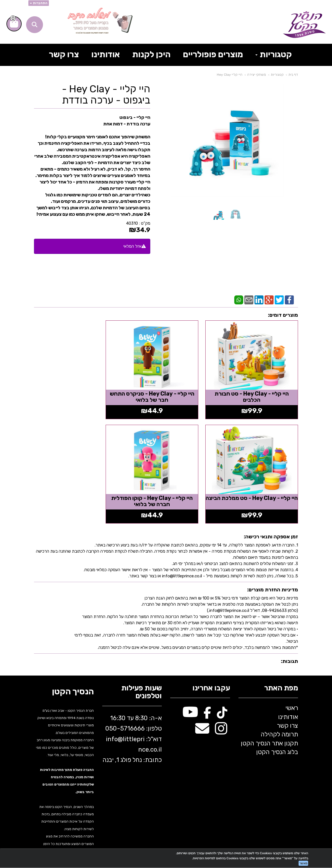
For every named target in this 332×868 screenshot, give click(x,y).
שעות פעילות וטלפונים (142, 677)
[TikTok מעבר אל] (222, 700)
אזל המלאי (132, 246)
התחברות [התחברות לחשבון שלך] (39, 3)
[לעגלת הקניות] (14, 24)
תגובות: (289, 646)
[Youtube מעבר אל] (190, 700)
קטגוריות (277, 75)
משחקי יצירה (257, 75)
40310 (132, 223)
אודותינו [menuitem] (106, 54)
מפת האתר (281, 673)
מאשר (303, 863)
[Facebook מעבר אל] (207, 700)
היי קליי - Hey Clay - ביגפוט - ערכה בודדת (106, 94)
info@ (114, 724)
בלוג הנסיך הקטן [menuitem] (277, 737)
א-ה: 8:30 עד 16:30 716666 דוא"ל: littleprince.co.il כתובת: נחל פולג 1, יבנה (132, 724)
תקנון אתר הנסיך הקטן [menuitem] (269, 728)
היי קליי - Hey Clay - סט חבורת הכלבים (257, 389)
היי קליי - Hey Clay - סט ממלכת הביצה (75, 389)
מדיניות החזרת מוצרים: (273, 574)
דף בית (293, 75)
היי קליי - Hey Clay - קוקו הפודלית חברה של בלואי (257, 486)
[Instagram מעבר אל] (221, 716)
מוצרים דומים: (283, 315)
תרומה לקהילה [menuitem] (279, 719)
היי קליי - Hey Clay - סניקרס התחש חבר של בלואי (166, 389)
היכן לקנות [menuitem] (151, 54)
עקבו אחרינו (211, 673)
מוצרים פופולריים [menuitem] (213, 54)
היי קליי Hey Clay (230, 75)
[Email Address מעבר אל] (202, 716)
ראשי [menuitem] (292, 693)
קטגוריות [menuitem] (274, 54)
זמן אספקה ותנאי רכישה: (271, 521)
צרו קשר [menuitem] (64, 54)
